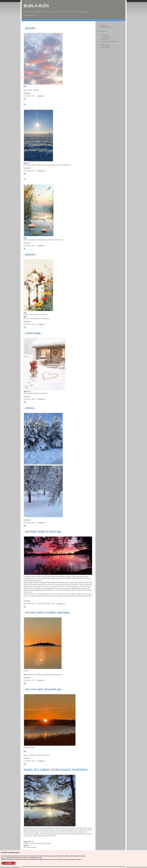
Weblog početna (106, 47)
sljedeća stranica (106, 27)
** (25, 105)
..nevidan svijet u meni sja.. (43, 531)
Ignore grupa (105, 39)
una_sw (34, 15)
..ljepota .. (31, 254)
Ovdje (41, 859)
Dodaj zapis (105, 35)
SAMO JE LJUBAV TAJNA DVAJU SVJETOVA (56, 770)
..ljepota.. (30, 28)
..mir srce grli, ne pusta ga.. (43, 689)
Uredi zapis (27, 93)
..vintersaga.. (33, 333)
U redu (9, 863)
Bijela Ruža (36, 6)
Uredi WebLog (105, 37)
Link (25, 86)
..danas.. (30, 408)
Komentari (41, 96)
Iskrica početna (106, 45)
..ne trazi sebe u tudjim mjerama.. (47, 612)
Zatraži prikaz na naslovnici (109, 41)
